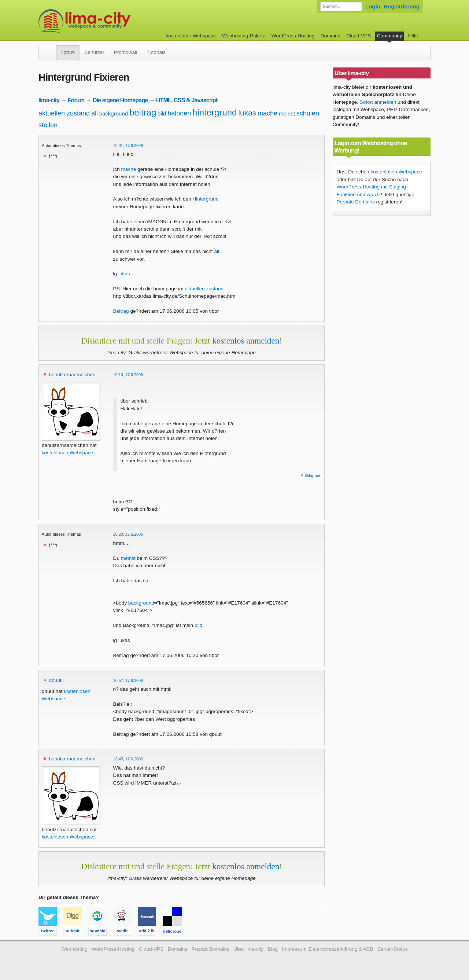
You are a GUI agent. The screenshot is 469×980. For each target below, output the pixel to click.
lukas (247, 113)
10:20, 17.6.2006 (128, 534)
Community (390, 36)
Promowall (125, 52)
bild (162, 113)
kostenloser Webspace (191, 36)
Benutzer (94, 52)
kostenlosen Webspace (67, 453)
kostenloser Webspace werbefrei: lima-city (112, 21)
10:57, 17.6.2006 (128, 680)
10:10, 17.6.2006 (128, 375)
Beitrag (121, 311)
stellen (48, 125)
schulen (308, 113)
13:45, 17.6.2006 (128, 759)
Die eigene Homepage (120, 100)
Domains (330, 36)
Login (373, 6)
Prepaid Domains (356, 202)
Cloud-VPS (359, 36)
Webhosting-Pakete (244, 36)
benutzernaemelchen (72, 375)
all (95, 113)
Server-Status (393, 949)
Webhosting (74, 949)
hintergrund (215, 112)
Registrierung (402, 6)
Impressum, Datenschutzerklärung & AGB (327, 949)
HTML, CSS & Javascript (187, 100)
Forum (68, 52)
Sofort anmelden (378, 102)
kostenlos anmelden (246, 341)
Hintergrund (205, 199)
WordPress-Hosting (293, 36)
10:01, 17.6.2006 (128, 146)
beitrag (143, 112)
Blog (273, 949)
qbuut (55, 680)
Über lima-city (248, 949)
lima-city (49, 100)
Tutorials (156, 52)
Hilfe (413, 36)
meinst (287, 113)
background (114, 113)
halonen (179, 113)
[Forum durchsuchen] (341, 7)
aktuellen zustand (64, 113)
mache (267, 113)
